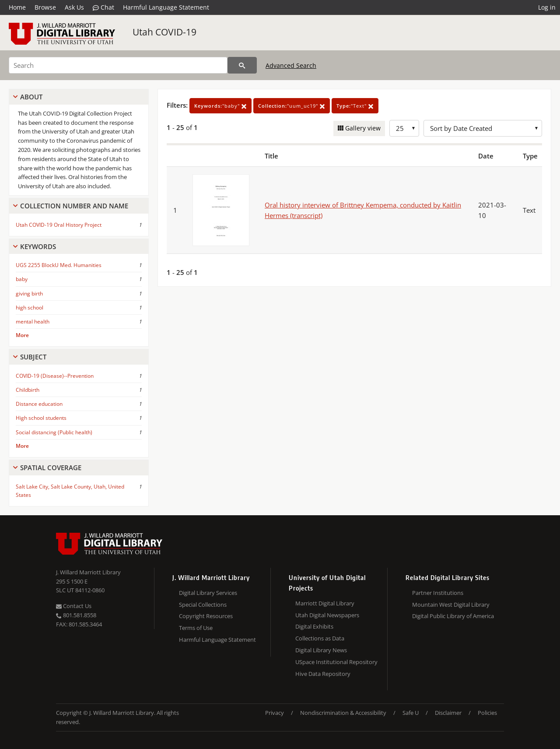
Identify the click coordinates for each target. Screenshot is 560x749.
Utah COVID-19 (164, 32)
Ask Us (74, 7)
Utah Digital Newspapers (327, 615)
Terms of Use (196, 628)
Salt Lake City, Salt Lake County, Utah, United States (70, 491)
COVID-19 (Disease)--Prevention (55, 376)
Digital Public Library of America (453, 616)
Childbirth (28, 390)
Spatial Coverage (51, 468)
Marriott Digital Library (325, 603)
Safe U (411, 713)
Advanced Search (291, 65)
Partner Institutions (438, 593)
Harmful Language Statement (166, 7)
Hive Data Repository (323, 674)
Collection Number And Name (74, 206)
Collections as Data (320, 638)
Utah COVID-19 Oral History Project (59, 225)
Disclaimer (448, 713)
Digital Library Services (208, 593)
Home (17, 7)
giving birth (29, 294)
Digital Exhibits (314, 626)
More (22, 335)
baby (22, 279)
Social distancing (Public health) (54, 432)
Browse (45, 7)
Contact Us (74, 606)
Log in (547, 7)
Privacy (275, 713)
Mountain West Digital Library (451, 605)
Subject (33, 357)
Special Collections (203, 605)
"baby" (220, 106)
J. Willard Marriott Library (88, 572)
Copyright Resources (206, 616)
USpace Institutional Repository (336, 662)
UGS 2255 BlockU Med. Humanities (59, 265)
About (31, 97)
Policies (487, 713)
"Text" (355, 106)
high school (30, 308)
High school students (41, 418)
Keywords (38, 246)
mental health (33, 322)
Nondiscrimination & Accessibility (343, 713)
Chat (103, 7)
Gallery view (362, 128)
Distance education (39, 404)
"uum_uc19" (292, 106)
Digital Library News (321, 650)
